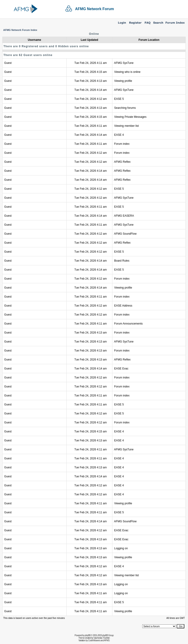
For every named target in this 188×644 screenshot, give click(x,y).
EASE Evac (121, 369)
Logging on (121, 548)
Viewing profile (123, 81)
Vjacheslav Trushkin (102, 638)
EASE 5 (119, 99)
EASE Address (123, 306)
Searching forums (125, 108)
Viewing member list (127, 126)
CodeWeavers (94, 640)
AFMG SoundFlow (125, 234)
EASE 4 (119, 135)
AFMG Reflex (122, 162)
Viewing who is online (127, 72)
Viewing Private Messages (130, 117)
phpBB (88, 635)
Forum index (122, 144)
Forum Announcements (128, 324)
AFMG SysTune (124, 63)
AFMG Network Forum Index (20, 30)
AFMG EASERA (124, 216)
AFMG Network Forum (95, 9)
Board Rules (122, 261)
